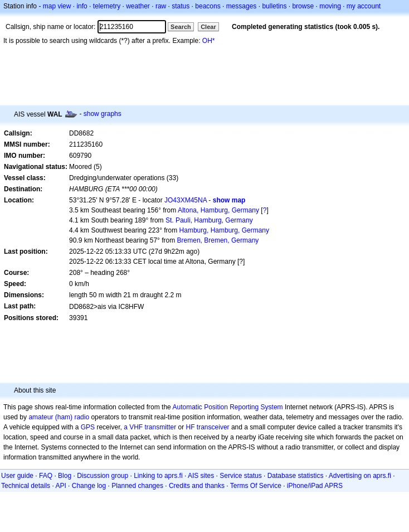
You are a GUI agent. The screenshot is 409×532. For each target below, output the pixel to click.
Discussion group (103, 476)
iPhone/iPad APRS (315, 486)
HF (191, 427)
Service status (240, 476)
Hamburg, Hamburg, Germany (224, 230)
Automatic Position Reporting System (227, 407)
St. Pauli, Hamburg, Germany (209, 220)
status (181, 6)
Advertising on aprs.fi (360, 476)
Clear (208, 27)
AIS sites (201, 476)
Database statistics (296, 476)
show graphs (103, 114)
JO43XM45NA (186, 200)
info (82, 6)
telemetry (107, 6)
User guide (17, 476)
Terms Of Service (256, 486)
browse (303, 6)
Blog (65, 476)
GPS (88, 427)
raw (161, 6)
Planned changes (137, 486)
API (60, 486)
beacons (208, 6)
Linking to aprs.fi (158, 476)
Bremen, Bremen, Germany (218, 240)
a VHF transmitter (150, 427)
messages (242, 6)
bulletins (274, 6)
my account (364, 6)
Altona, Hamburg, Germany (218, 210)
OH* (209, 41)
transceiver (213, 427)
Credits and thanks (197, 486)
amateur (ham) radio (59, 417)
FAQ (46, 476)
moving (330, 6)
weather (138, 6)
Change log (89, 486)
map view (57, 6)
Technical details (26, 486)
